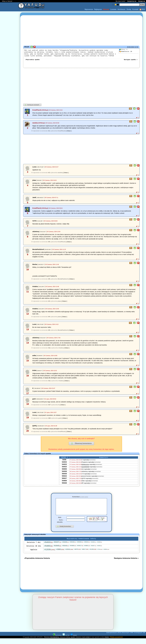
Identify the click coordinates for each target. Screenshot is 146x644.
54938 (64, 476)
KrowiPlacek (37, 112)
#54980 (73, 551)
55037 (64, 484)
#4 (49, 303)
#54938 (65, 547)
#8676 (78, 555)
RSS (142, 9)
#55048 (65, 551)
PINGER (74, 641)
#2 (49, 175)
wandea (35, 125)
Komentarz (80, 499)
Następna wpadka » (131, 61)
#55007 (93, 551)
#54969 (93, 547)
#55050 (80, 547)
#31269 (93, 555)
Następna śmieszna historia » (126, 564)
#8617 (85, 555)
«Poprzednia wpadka (32, 61)
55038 (64, 479)
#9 (49, 281)
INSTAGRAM (57, 641)
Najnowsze (89, 9)
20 (126, 52)
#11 (49, 350)
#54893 (48, 551)
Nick (60, 522)
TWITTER (66, 641)
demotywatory (55, 643)
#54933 (48, 548)
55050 (64, 473)
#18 (49, 420)
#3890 (60, 555)
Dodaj (129, 9)
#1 (49, 133)
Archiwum (121, 9)
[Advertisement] (9, 322)
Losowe (113, 9)
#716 (100, 555)
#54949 (57, 551)
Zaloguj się (142, 1)
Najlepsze (98, 9)
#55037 (57, 548)
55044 (64, 482)
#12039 (50, 555)
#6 (49, 244)
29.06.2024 (131, 47)
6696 (64, 462)
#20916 (69, 555)
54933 (64, 465)
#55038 (73, 547)
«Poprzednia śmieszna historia (37, 564)
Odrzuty (106, 9)
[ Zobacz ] (69, 133)
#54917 (80, 551)
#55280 (100, 548)
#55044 (87, 547)
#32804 (106, 555)
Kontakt (135, 9)
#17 (49, 407)
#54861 (87, 551)
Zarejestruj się (132, 1)
